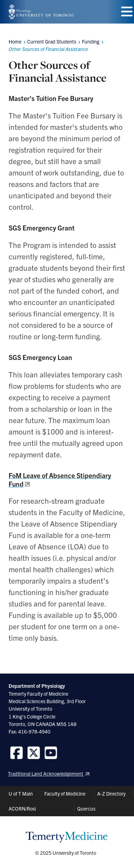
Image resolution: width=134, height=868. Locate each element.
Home (15, 41)
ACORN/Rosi (22, 808)
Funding (91, 41)
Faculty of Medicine (65, 793)
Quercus (86, 808)
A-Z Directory (111, 793)
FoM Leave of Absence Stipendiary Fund (60, 479)
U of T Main (21, 793)
